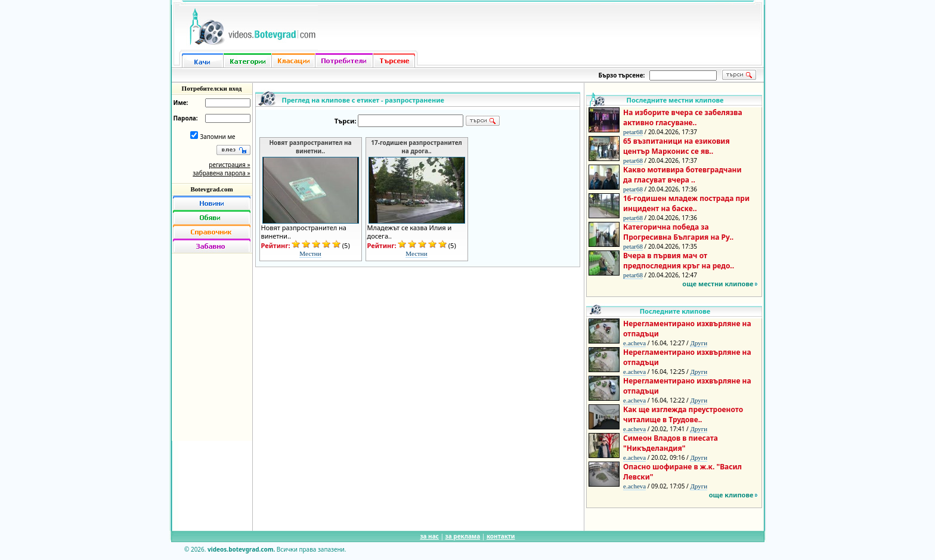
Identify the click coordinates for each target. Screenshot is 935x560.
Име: (181, 103)
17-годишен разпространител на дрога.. (416, 147)
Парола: (186, 118)
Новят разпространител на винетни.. (310, 147)
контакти (501, 536)
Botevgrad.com (211, 189)
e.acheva (634, 343)
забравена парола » (221, 173)
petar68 (633, 132)
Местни (310, 253)
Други (699, 343)
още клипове (731, 495)
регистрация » (229, 165)
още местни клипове (718, 284)
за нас (429, 536)
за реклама (463, 536)
